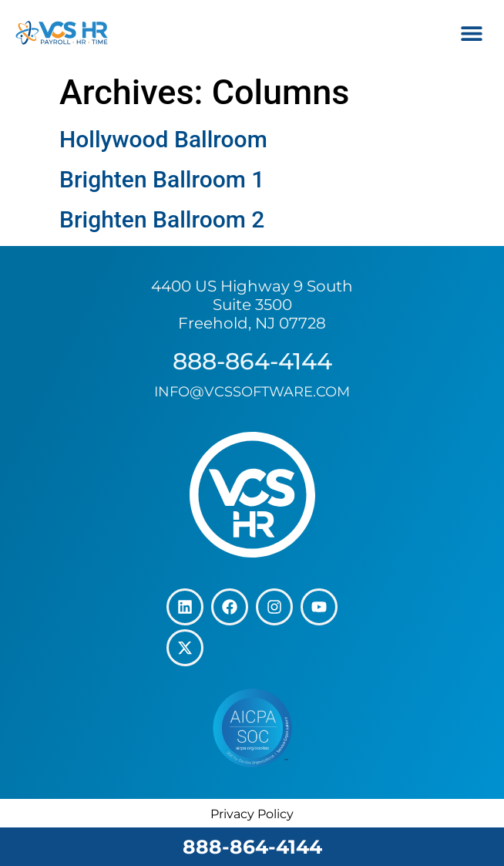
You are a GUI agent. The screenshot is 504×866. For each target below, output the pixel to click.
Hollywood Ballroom (163, 139)
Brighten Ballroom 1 (162, 179)
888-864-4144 (252, 847)
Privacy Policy (252, 814)
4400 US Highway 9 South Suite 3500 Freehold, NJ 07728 (252, 305)
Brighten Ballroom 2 (162, 219)
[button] (471, 33)
